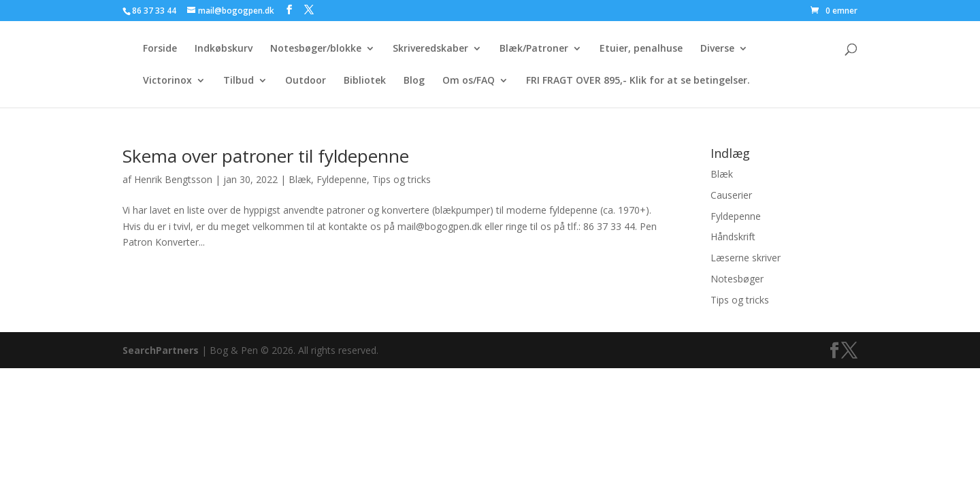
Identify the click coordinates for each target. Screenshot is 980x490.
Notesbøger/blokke (316, 49)
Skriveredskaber (430, 49)
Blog (414, 81)
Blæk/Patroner (534, 49)
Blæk (300, 179)
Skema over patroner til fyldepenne (266, 156)
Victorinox (167, 81)
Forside (160, 49)
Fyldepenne (342, 179)
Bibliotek (365, 81)
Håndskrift (733, 236)
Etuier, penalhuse (641, 49)
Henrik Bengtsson (173, 179)
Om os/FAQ (469, 81)
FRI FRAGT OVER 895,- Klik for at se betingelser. (638, 81)
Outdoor (306, 81)
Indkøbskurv (224, 49)
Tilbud (239, 81)
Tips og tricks (402, 179)
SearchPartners (162, 350)
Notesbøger (737, 279)
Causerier (731, 195)
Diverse (717, 49)
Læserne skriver (746, 258)
